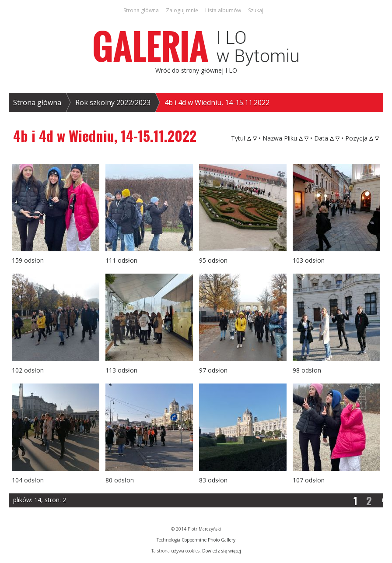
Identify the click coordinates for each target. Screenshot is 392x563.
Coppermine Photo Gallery (208, 540)
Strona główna (37, 102)
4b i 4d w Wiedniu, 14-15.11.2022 (217, 102)
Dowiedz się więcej (222, 551)
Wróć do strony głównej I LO (196, 70)
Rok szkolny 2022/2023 (113, 102)
